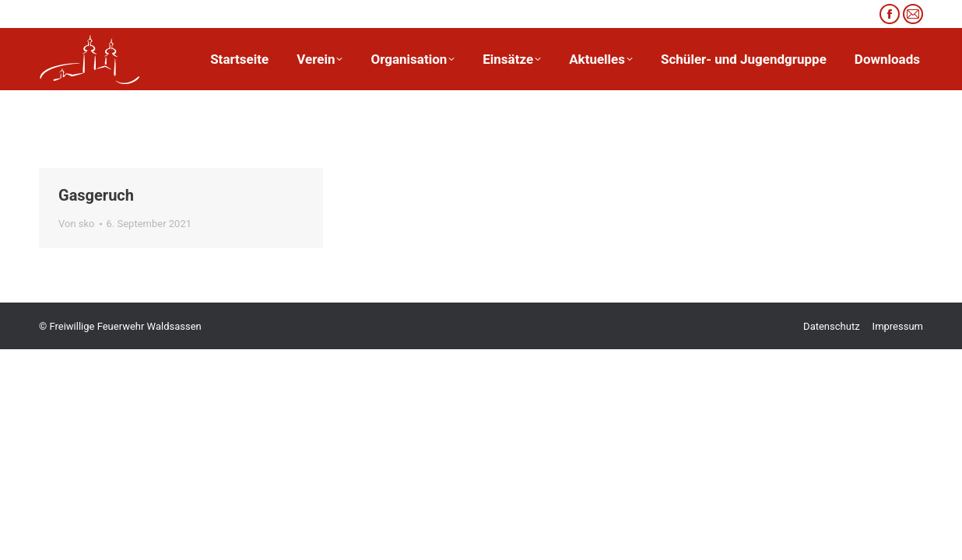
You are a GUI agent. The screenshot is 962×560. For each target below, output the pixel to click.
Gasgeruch (96, 195)
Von (77, 224)
